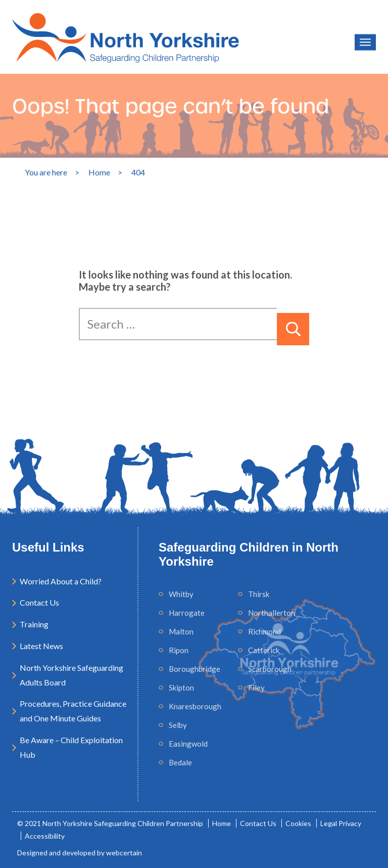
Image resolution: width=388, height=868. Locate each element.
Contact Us (39, 602)
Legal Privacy (341, 823)
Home (222, 823)
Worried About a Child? (61, 581)
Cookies (298, 823)
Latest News (41, 646)
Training (34, 624)
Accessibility (45, 836)
